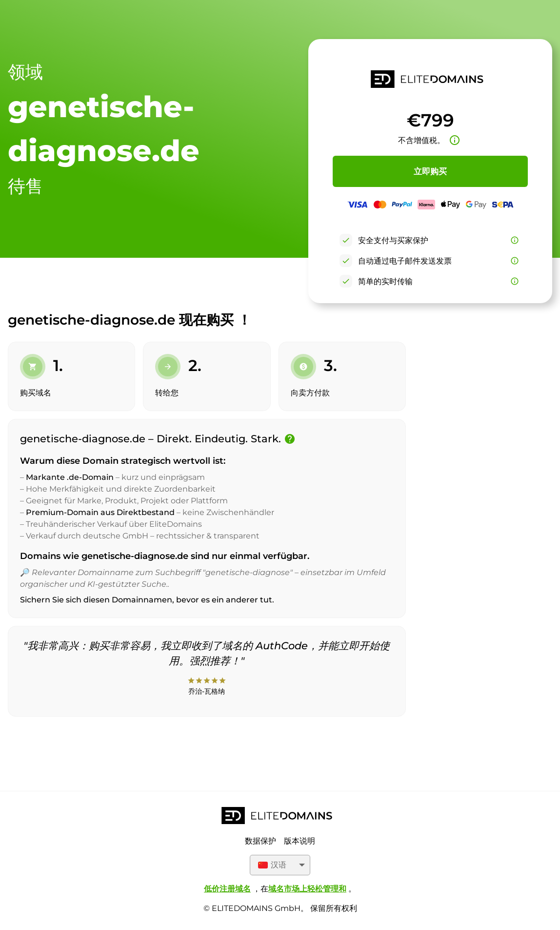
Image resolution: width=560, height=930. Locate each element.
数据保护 (260, 841)
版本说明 (300, 841)
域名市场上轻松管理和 (307, 889)
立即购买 (430, 171)
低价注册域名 (227, 889)
